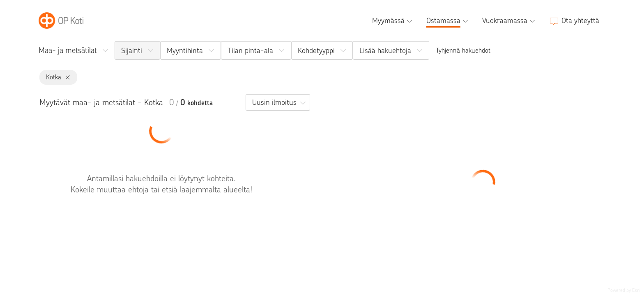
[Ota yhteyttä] (574, 21)
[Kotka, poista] (66, 77)
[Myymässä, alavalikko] (393, 21)
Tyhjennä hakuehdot (463, 50)
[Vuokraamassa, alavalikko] (509, 21)
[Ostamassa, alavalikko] (448, 21)
